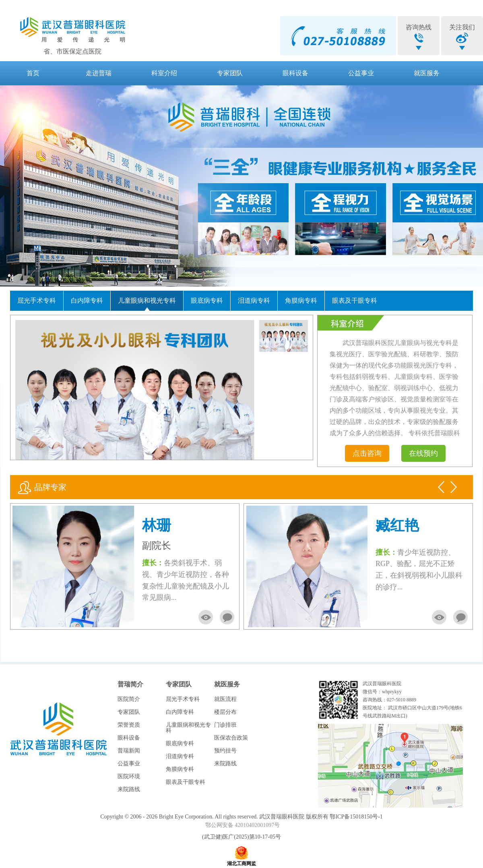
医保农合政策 (231, 738)
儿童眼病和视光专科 (147, 301)
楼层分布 (225, 712)
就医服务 (427, 73)
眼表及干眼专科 (355, 301)
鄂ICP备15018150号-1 (356, 817)
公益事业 (361, 73)
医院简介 (129, 699)
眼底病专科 (207, 301)
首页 (33, 73)
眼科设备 (295, 73)
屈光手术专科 (37, 301)
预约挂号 (225, 751)
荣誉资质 (129, 725)
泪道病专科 (254, 301)
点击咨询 (367, 453)
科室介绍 (164, 73)
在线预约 (423, 453)
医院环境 (129, 776)
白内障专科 (87, 301)
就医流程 (225, 699)
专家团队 (230, 73)
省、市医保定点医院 (72, 51)
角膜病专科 (301, 301)
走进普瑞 (99, 73)
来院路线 (129, 789)
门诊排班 (225, 725)
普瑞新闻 (129, 751)
